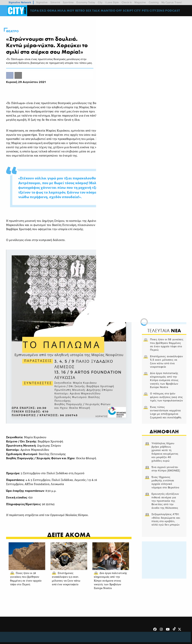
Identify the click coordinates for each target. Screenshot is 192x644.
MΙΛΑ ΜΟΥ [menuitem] (68, 11)
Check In (127, 2)
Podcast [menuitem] (175, 11)
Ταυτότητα (91, 630)
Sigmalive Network (20, 2)
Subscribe (176, 630)
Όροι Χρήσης (73, 630)
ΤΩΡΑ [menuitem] (37, 11)
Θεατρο (17, 27)
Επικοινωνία (108, 630)
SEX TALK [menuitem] (95, 11)
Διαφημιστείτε (158, 630)
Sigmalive (42, 2)
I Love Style (112, 2)
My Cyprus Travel (172, 2)
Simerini (55, 2)
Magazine (140, 2)
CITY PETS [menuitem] (144, 11)
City (100, 2)
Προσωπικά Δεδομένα (133, 630)
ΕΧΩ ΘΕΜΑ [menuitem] (50, 11)
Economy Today (86, 2)
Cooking (154, 2)
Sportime (68, 2)
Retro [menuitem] (82, 11)
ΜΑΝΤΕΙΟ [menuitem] (111, 11)
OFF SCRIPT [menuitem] (127, 11)
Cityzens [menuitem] (160, 11)
